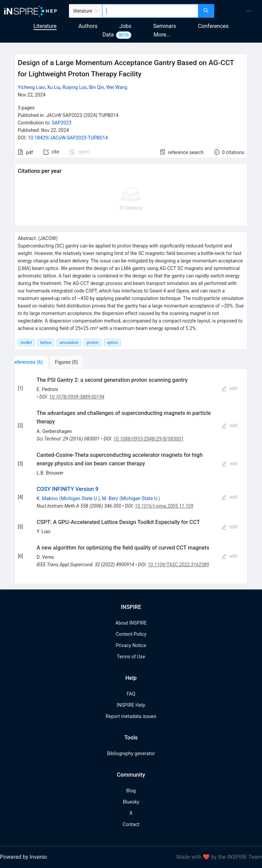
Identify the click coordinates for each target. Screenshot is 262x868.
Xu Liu (54, 87)
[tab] (36, 362)
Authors (88, 26)
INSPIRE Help (131, 705)
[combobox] (150, 11)
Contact (131, 824)
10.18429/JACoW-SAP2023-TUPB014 (68, 138)
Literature (45, 26)
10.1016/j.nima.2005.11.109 (164, 506)
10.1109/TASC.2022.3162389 (178, 565)
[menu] (239, 11)
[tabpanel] (131, 476)
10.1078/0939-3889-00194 (77, 397)
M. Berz (110, 498)
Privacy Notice (131, 645)
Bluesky (131, 802)
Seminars (165, 26)
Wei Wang (117, 87)
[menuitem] (249, 11)
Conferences (213, 26)
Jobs (125, 26)
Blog (131, 791)
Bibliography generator (131, 753)
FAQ (131, 694)
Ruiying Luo (75, 87)
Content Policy (131, 634)
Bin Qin (97, 87)
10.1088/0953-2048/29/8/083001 (148, 439)
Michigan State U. (79, 498)
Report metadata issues (131, 716)
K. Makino (47, 498)
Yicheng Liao (31, 87)
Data (108, 35)
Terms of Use (131, 657)
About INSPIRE (131, 623)
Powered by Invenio (24, 857)
